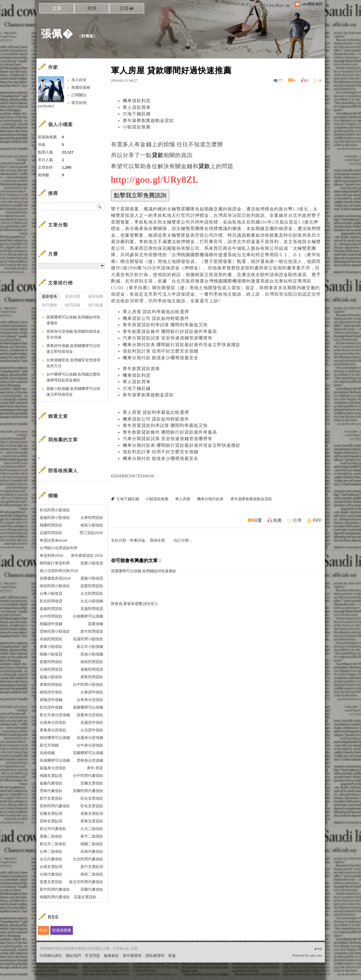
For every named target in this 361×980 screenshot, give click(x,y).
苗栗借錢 (96, 624)
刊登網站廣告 (51, 956)
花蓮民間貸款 (51, 533)
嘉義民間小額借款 (55, 518)
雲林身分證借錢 (90, 760)
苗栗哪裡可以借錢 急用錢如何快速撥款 (144, 571)
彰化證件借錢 (51, 707)
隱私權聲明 (155, 956)
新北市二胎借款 (53, 844)
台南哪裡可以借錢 (88, 616)
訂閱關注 (79, 95)
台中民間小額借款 (88, 685)
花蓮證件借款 (92, 722)
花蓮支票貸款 (85, 897)
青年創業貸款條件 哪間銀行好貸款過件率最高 (170, 332)
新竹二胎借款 (92, 836)
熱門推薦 (96, 305)
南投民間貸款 (92, 662)
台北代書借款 (51, 859)
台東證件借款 (92, 692)
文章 (57, 8)
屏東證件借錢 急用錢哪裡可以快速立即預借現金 (73, 349)
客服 (172, 956)
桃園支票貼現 (51, 776)
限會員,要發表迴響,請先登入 (135, 604)
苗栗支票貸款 (51, 882)
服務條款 (111, 956)
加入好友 (79, 80)
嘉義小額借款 (51, 677)
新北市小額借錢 (90, 647)
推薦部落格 (81, 87)
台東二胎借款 (51, 851)
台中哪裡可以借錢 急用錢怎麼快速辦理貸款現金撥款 (73, 377)
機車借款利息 (137, 101)
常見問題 (92, 956)
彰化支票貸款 (92, 806)
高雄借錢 (47, 753)
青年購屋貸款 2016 (87, 556)
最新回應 (73, 296)
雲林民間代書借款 (55, 806)
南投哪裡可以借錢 (55, 738)
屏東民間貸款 (92, 677)
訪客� (127, 8)
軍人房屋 (183, 499)
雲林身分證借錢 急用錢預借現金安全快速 (73, 334)
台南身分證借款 (53, 722)
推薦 (277, 520)
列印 (317, 520)
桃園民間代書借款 (55, 897)
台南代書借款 (51, 874)
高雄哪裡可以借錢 (55, 760)
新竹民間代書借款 (55, 889)
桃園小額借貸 (51, 654)
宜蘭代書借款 (92, 889)
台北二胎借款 (92, 829)
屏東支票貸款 (92, 821)
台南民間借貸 (51, 669)
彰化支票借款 (92, 798)
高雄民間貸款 (51, 639)
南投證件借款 (51, 692)
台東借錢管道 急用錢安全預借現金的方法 (73, 363)
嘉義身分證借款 (53, 768)
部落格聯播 (62, 930)
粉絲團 (45, 975)
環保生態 (157, 540)
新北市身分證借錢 (55, 715)
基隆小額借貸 (92, 578)
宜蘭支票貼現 (51, 814)
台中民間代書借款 (88, 776)
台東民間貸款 (92, 518)
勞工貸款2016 (91, 533)
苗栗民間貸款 (92, 586)
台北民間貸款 (92, 593)
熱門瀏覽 (50, 305)
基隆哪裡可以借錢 (88, 707)
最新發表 (50, 296)
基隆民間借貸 (92, 669)
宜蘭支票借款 (92, 783)
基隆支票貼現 (92, 814)
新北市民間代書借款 (86, 882)
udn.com (316, 955)
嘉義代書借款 (51, 783)
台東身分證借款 (90, 700)
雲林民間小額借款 (55, 631)
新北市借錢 (49, 745)
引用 (297, 520)
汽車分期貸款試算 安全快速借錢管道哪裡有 (168, 338)
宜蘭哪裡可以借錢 (88, 753)
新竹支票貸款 (51, 798)
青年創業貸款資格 (141, 369)
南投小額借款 (92, 525)
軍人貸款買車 (137, 107)
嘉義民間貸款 (51, 609)
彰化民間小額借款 (55, 510)
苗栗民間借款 (51, 662)
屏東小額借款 (51, 647)
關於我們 (73, 956)
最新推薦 (96, 296)
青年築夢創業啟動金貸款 (148, 121)
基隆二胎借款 (51, 836)
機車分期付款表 (210, 499)
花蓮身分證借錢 (90, 738)
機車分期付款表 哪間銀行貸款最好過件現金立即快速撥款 (182, 345)
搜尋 (100, 206)
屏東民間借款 (51, 685)
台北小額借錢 (92, 601)
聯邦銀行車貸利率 (55, 563)
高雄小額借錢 (92, 654)
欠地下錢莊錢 (137, 114)
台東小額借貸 (51, 593)
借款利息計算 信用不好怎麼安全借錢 (161, 351)
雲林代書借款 (51, 791)
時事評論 (138, 540)
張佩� (57, 34)
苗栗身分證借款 (90, 715)
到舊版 (87, 36)
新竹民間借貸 (92, 631)
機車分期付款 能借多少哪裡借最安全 (161, 358)
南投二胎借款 (92, 874)
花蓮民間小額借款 (88, 639)
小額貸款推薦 (137, 127)
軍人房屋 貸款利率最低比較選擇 (156, 312)
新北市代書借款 (53, 829)
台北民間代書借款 (88, 859)
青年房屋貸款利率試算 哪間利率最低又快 (165, 325)
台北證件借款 (92, 730)
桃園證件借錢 (51, 624)
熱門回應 (73, 305)
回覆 (258, 520)
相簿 (92, 8)
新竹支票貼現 (92, 867)
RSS (44, 930)
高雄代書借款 (92, 851)
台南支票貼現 (51, 867)
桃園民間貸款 (51, 525)
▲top (318, 948)
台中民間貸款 (51, 616)
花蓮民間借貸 (92, 609)
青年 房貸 (95, 768)
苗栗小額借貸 (92, 563)
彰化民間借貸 (51, 601)
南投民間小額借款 (55, 586)
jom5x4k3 (46, 106)
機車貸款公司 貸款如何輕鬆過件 (156, 318)
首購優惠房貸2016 (55, 578)
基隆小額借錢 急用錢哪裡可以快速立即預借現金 (73, 392)
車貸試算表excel (53, 540)
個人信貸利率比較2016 (59, 571)
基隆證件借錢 (51, 700)
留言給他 (79, 103)
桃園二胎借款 (92, 844)
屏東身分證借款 (53, 730)
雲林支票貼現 (51, 821)
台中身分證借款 (90, 745)
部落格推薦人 (63, 471)
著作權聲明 (132, 956)
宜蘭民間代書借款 (88, 791)
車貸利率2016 (51, 556)
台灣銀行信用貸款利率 (59, 548)
